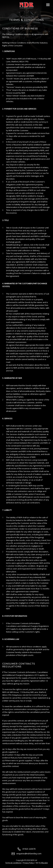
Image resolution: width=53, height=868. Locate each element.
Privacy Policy (28, 863)
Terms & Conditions (13, 863)
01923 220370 (26, 849)
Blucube (45, 863)
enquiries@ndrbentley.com (26, 853)
